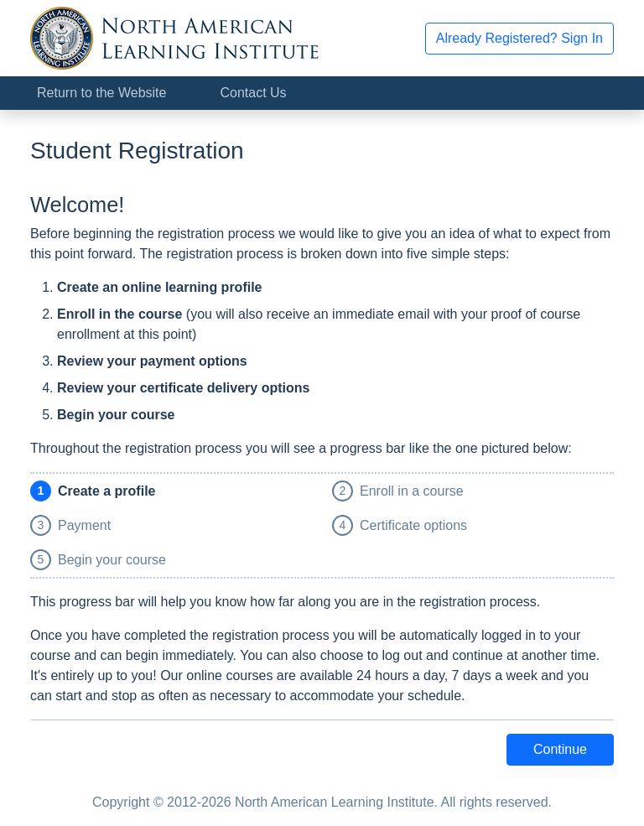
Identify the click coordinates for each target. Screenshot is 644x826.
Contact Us (253, 93)
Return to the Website (101, 93)
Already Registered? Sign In (519, 38)
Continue (560, 749)
